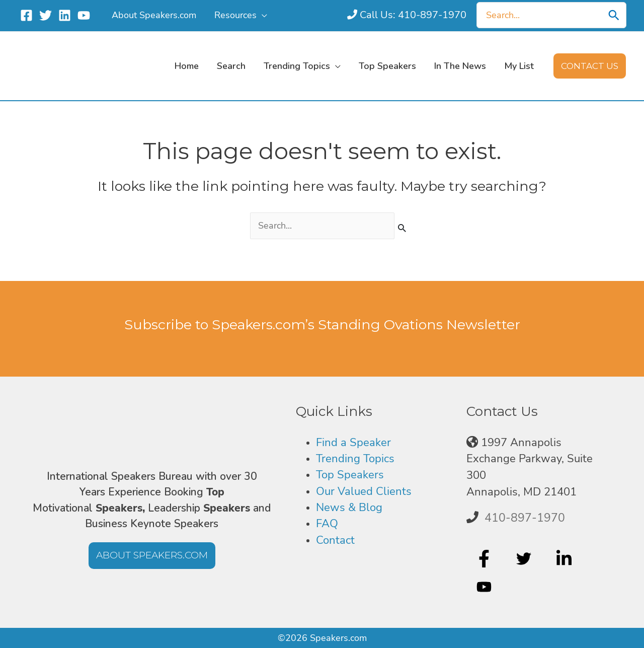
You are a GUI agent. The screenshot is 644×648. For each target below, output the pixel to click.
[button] (590, 66)
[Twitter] (46, 15)
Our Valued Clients (364, 491)
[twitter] (525, 558)
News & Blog (349, 507)
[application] (262, 15)
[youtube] (485, 587)
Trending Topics (355, 458)
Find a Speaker (353, 442)
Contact (335, 540)
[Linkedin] (65, 15)
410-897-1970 (525, 517)
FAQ (327, 523)
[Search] (614, 15)
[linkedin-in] (565, 558)
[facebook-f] (485, 558)
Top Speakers (350, 474)
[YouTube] (84, 15)
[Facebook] (26, 15)
